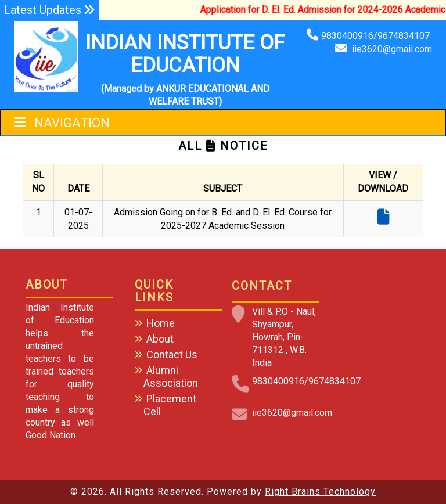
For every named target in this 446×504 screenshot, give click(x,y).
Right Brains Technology (320, 492)
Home (161, 323)
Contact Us (172, 354)
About (160, 339)
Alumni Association (171, 377)
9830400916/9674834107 (377, 36)
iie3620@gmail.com (392, 49)
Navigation (62, 123)
